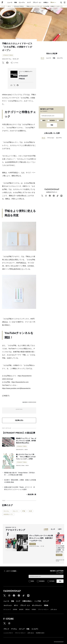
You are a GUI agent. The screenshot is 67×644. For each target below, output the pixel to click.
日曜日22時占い (27, 601)
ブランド (6, 629)
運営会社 (28, 609)
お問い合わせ (54, 609)
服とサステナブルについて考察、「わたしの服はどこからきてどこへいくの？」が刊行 (26, 457)
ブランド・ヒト (22, 2)
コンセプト (35, 629)
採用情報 (15, 609)
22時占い (31, 2)
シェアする (14, 63)
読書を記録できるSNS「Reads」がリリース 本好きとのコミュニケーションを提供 (19, 488)
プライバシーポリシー (43, 609)
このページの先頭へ (10, 571)
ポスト (9, 6)
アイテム (14, 629)
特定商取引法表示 (40, 633)
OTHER (61, 120)
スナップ (46, 2)
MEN (44, 120)
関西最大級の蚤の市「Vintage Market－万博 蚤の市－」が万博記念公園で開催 (20, 474)
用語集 (46, 605)
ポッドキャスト (37, 605)
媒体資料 (21, 609)
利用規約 (34, 609)
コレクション (54, 2)
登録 (52, 125)
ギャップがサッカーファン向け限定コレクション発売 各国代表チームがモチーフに (41, 538)
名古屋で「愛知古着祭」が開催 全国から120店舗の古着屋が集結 (20, 481)
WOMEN (52, 120)
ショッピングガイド (8, 633)
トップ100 (38, 2)
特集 (54, 58)
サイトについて (7, 609)
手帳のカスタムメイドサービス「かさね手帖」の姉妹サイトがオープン (45, 6)
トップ (3, 6)
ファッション (51, 138)
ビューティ (7, 2)
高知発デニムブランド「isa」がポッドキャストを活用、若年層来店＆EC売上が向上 (26, 441)
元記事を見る (19, 420)
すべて (42, 58)
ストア (14, 2)
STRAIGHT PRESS (19, 6)
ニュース (49, 58)
